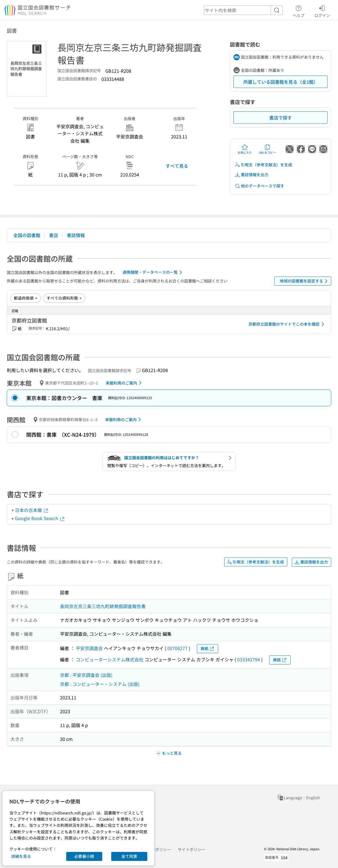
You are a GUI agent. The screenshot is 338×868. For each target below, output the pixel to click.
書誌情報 (76, 235)
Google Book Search (40, 518)
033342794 (249, 659)
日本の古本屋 (32, 510)
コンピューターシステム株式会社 (110, 659)
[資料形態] (64, 298)
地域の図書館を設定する (305, 281)
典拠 (208, 649)
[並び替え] (26, 298)
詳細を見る (21, 856)
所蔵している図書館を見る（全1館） (281, 82)
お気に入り (245, 149)
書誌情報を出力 (252, 175)
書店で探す (281, 118)
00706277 (177, 648)
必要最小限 (84, 856)
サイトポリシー (192, 849)
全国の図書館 (27, 235)
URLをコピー (267, 149)
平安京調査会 (89, 648)
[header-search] (243, 10)
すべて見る (177, 166)
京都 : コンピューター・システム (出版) (100, 684)
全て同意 (129, 856)
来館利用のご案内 (125, 383)
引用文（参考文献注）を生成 (263, 165)
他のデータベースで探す (259, 186)
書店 (54, 235)
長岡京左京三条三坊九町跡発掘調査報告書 (103, 606)
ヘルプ (299, 10)
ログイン (322, 10)
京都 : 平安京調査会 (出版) (86, 675)
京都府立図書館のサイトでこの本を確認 (287, 324)
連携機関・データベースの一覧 (153, 272)
